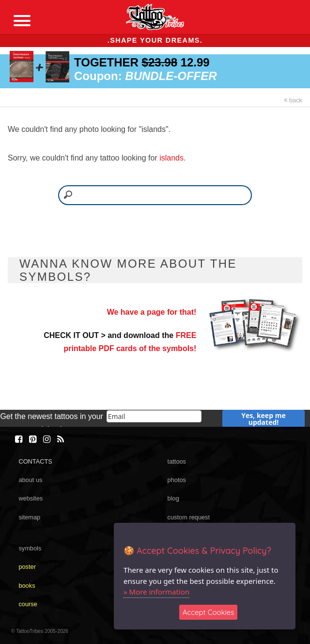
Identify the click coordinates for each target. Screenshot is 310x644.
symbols (30, 548)
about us (30, 480)
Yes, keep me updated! (263, 419)
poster (27, 567)
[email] (154, 416)
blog (173, 498)
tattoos (177, 461)
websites (31, 498)
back (293, 100)
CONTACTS (35, 461)
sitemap (29, 517)
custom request (189, 517)
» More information (156, 592)
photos (177, 480)
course (28, 604)
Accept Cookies (209, 612)
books (27, 586)
